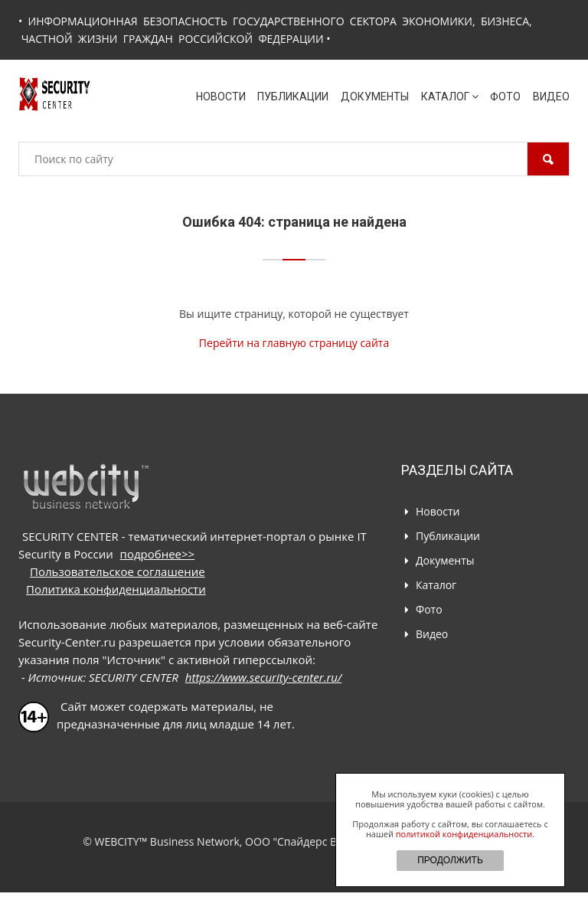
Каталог (450, 97)
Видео (551, 97)
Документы (375, 97)
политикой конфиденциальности (464, 834)
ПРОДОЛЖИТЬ (450, 860)
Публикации (293, 97)
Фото (505, 97)
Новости (221, 97)
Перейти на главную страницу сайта (294, 343)
